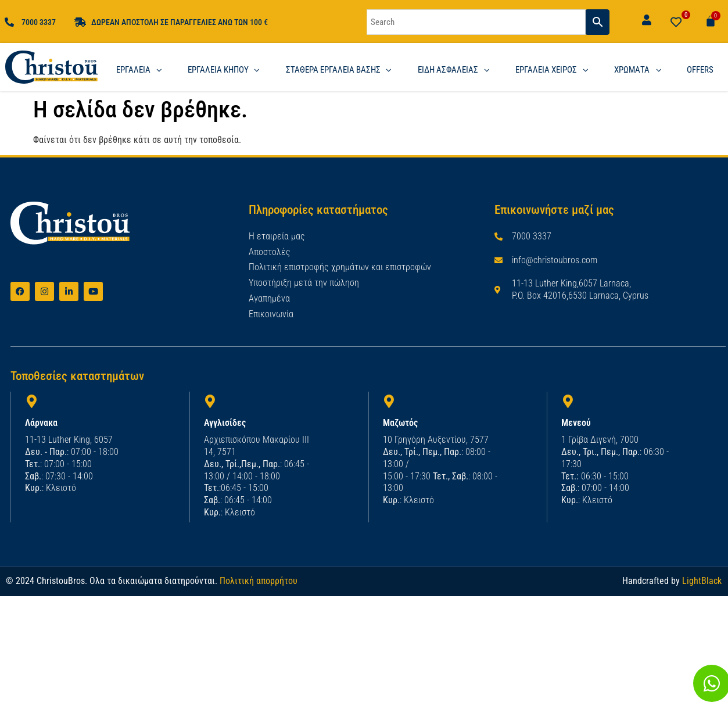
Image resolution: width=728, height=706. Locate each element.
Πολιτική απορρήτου (259, 577)
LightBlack (702, 577)
